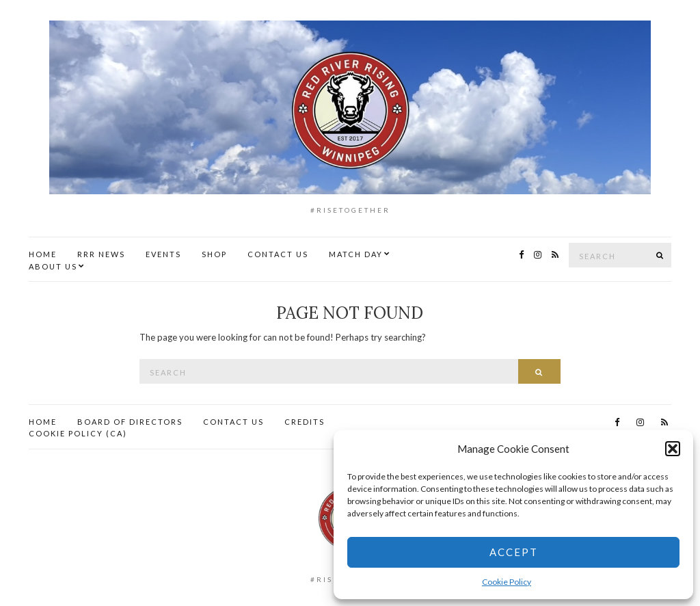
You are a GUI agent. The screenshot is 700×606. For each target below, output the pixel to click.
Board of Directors (130, 422)
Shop (214, 254)
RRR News (101, 254)
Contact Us (278, 254)
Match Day (356, 254)
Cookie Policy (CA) (78, 433)
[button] (673, 449)
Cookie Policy (507, 582)
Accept (514, 552)
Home (43, 254)
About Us (53, 266)
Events (163, 254)
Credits (305, 422)
